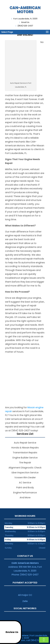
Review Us (10, 632)
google (17, 616)
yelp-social (32, 616)
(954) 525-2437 (24, 25)
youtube (27, 616)
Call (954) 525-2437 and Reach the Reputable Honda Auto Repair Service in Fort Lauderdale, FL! (25, 376)
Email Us (24, 22)
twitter (22, 616)
